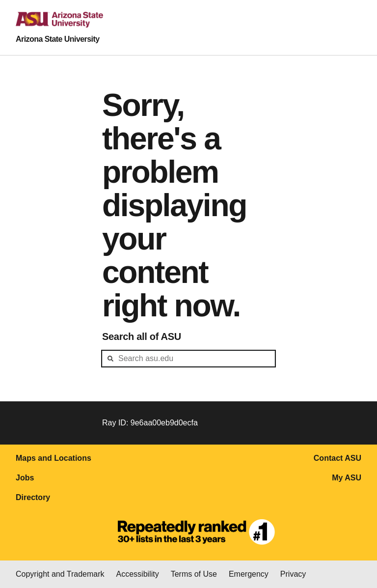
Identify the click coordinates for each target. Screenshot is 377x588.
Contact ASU (337, 458)
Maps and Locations (54, 458)
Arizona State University (58, 39)
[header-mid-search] (188, 359)
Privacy (293, 574)
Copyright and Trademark (60, 574)
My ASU (347, 478)
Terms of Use (194, 574)
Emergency (249, 574)
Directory (33, 497)
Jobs (25, 478)
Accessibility (138, 574)
